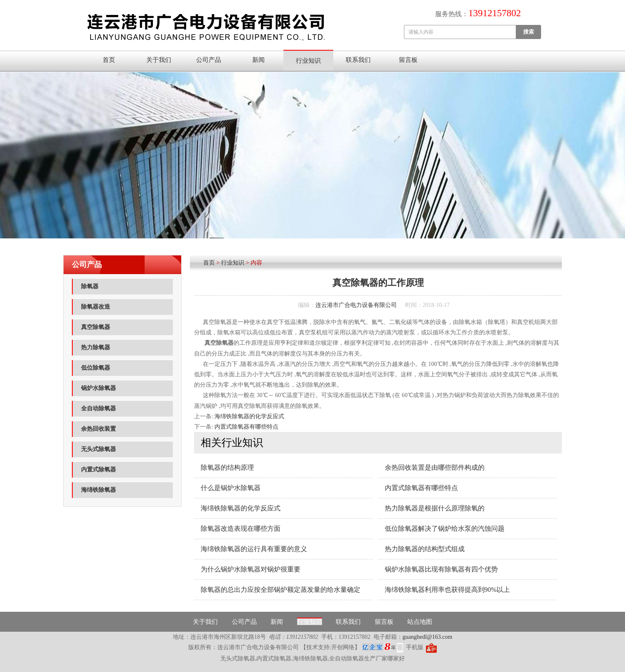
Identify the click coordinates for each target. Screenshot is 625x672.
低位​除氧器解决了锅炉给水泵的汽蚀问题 (445, 529)
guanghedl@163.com (428, 637)
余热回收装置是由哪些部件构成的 (435, 467)
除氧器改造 (96, 307)
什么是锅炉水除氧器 (231, 488)
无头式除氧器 (98, 449)
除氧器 (90, 286)
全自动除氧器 (98, 408)
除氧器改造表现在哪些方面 (241, 529)
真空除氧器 (96, 327)
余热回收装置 (98, 429)
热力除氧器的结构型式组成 (425, 549)
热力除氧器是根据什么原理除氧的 (435, 508)
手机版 (415, 647)
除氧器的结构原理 (227, 467)
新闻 (258, 60)
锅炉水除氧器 (98, 388)
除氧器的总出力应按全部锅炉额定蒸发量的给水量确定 (281, 590)
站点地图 (420, 622)
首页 (109, 60)
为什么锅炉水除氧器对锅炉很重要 (251, 569)
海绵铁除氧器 (98, 490)
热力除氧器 (96, 347)
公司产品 (209, 60)
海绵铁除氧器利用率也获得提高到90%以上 (447, 590)
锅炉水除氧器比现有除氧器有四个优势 (441, 569)
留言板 (408, 60)
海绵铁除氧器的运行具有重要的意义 (254, 549)
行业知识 (308, 61)
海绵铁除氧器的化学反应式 (249, 416)
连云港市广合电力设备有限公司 (356, 305)
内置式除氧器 (98, 470)
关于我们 (159, 60)
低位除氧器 (96, 368)
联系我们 (358, 60)
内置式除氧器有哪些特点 (246, 427)
